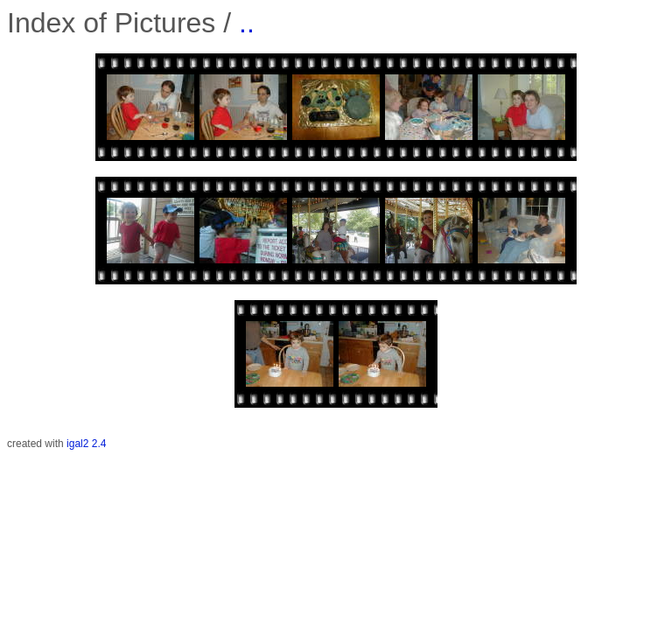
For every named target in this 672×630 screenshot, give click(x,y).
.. (247, 23)
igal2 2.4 (86, 444)
